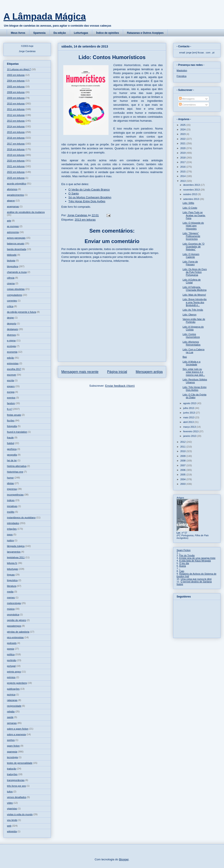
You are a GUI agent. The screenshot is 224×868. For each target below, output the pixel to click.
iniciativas (12, 506)
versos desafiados (17, 797)
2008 (183, 461)
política (11, 654)
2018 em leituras (16, 149)
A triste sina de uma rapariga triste (197, 558)
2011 (183, 447)
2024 (183, 129)
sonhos (11, 740)
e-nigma (11, 340)
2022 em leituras (16, 172)
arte (9, 221)
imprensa (12, 489)
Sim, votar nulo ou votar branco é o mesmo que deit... (194, 372)
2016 (183, 167)
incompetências (15, 495)
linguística (12, 580)
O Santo (74, 193)
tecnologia (12, 757)
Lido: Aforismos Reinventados (191, 343)
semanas (12, 723)
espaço (11, 386)
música (11, 609)
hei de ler (12, 460)
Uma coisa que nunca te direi (196, 579)
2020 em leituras (16, 161)
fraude (10, 437)
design (10, 318)
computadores (15, 295)
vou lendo (12, 820)
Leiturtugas (81, 33)
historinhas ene (15, 472)
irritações (12, 529)
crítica (10, 306)
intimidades (13, 523)
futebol (11, 443)
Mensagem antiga (149, 372)
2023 (183, 134)
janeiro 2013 (190, 436)
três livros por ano (16, 786)
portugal (11, 666)
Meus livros (18, 33)
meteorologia (14, 603)
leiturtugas (13, 569)
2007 (183, 465)
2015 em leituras (16, 132)
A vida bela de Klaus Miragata (195, 561)
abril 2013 (189, 422)
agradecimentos (15, 195)
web (9, 826)
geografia (12, 455)
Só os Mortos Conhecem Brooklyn (90, 197)
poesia (10, 649)
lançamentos (14, 552)
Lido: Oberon (189, 315)
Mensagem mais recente (80, 372)
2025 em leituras (16, 178)
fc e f (10, 409)
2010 (183, 451)
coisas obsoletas (16, 289)
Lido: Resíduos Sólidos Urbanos (195, 381)
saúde (10, 717)
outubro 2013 (191, 194)
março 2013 (190, 427)
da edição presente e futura (22, 312)
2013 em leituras (85, 220)
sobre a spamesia (16, 734)
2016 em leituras (16, 138)
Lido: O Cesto (190, 208)
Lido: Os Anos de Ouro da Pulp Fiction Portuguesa (195, 272)
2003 (183, 484)
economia (12, 352)
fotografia (12, 426)
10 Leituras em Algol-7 (19, 69)
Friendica (181, 76)
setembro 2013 (191, 199)
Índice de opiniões (108, 33)
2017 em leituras (16, 144)
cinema (11, 283)
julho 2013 (189, 408)
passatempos (14, 626)
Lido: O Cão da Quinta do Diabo (194, 396)
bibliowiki (12, 255)
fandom (11, 403)
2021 (183, 143)
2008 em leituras (16, 92)
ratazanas (12, 700)
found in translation (17, 432)
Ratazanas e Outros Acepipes (145, 33)
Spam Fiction (184, 550)
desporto (12, 323)
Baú (185, 357)
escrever (12, 375)
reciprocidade (14, 706)
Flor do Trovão (187, 555)
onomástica (13, 614)
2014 (183, 176)
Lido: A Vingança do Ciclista (193, 328)
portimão (12, 660)
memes (11, 597)
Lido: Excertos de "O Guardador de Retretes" (193, 247)
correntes (12, 301)
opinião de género (17, 620)
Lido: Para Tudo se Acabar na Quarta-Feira (194, 215)
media (10, 592)
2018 (183, 158)
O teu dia (184, 563)
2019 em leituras (16, 155)
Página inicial (117, 372)
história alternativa (17, 466)
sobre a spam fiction (18, 729)
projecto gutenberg (17, 683)
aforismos (12, 189)
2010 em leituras (16, 104)
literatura (12, 586)
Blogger (124, 859)
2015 (183, 172)
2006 (183, 470)
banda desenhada (17, 249)
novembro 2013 (192, 190)
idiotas (10, 483)
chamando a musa (17, 272)
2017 (183, 162)
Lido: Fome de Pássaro (190, 263)
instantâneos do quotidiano (21, 517)
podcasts (12, 643)
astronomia (13, 232)
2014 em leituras (16, 126)
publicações (13, 689)
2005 (183, 475)
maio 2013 (189, 417)
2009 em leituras (16, 98)
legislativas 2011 (16, 557)
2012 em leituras (16, 115)
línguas (11, 575)
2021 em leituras (16, 166)
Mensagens (187, 99)
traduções (12, 774)
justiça (10, 540)
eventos (11, 398)
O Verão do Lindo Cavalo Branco (89, 190)
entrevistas (13, 363)
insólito (11, 512)
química (11, 694)
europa (11, 392)
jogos (10, 534)
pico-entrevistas (15, 637)
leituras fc (12, 563)
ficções (11, 420)
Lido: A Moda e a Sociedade (191, 363)
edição (10, 358)
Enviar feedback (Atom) (120, 386)
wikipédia (12, 831)
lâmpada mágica (16, 546)
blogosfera (13, 266)
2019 (183, 153)
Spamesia (39, 33)
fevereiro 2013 (191, 431)
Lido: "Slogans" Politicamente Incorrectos (191, 236)
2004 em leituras (16, 81)
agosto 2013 (190, 403)
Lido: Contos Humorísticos (191, 336)
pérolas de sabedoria (18, 632)
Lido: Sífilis (188, 203)
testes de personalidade (20, 763)
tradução (12, 769)
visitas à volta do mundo (20, 814)
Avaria (183, 566)
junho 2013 (189, 413)
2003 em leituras (16, 75)
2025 (183, 125)
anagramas (13, 206)
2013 (183, 181)
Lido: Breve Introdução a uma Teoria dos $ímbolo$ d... (195, 302)
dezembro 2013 (192, 185)
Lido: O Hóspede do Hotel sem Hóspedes (193, 226)
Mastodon (182, 70)
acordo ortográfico (17, 184)
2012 (183, 442)
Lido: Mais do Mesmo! (194, 295)
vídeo (10, 803)
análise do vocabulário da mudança (26, 212)
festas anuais (14, 415)
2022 (183, 139)
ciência (11, 278)
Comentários (187, 105)
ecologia (11, 346)
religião (11, 711)
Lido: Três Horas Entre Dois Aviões (194, 389)
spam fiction (13, 746)
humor (10, 478)
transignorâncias (16, 780)
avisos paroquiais (16, 238)
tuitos (10, 791)
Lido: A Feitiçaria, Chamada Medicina (194, 288)
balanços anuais (16, 243)
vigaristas (12, 808)
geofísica (12, 449)
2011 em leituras (16, 109)
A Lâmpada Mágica (45, 16)
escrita (10, 380)
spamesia (12, 752)
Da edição (60, 33)
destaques (13, 329)
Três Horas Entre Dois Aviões (87, 201)
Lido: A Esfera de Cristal (191, 281)
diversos (11, 335)
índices (11, 500)
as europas (13, 226)
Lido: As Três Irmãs (193, 310)
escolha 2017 (14, 369)
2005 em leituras (16, 87)
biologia (11, 260)
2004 (183, 479)
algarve (11, 201)
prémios (11, 677)
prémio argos (14, 672)
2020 (183, 148)
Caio (182, 571)
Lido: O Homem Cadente (191, 256)
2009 (183, 456)
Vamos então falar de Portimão (194, 321)
